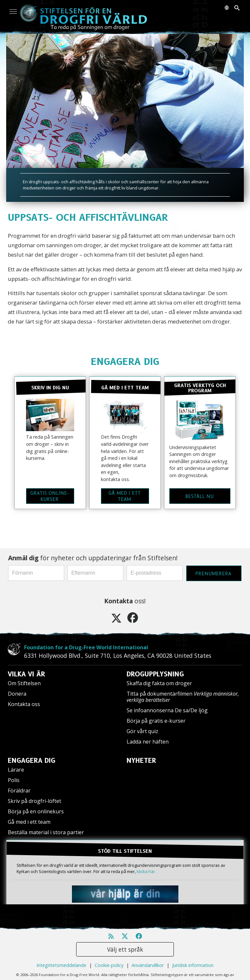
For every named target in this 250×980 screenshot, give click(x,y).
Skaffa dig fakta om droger (159, 683)
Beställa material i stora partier (46, 832)
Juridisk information (193, 965)
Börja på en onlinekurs (36, 811)
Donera (17, 694)
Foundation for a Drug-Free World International (86, 647)
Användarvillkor (148, 965)
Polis (14, 780)
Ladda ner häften (148, 742)
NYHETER (141, 761)
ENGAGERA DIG (125, 362)
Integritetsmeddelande (61, 965)
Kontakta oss (24, 704)
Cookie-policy (109, 965)
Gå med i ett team (29, 822)
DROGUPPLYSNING (155, 674)
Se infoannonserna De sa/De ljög (167, 710)
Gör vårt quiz (142, 731)
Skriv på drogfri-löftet (35, 801)
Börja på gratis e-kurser (156, 721)
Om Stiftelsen (24, 683)
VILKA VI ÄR (27, 674)
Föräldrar (19, 791)
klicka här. (146, 871)
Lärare (16, 770)
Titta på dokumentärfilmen (183, 697)
